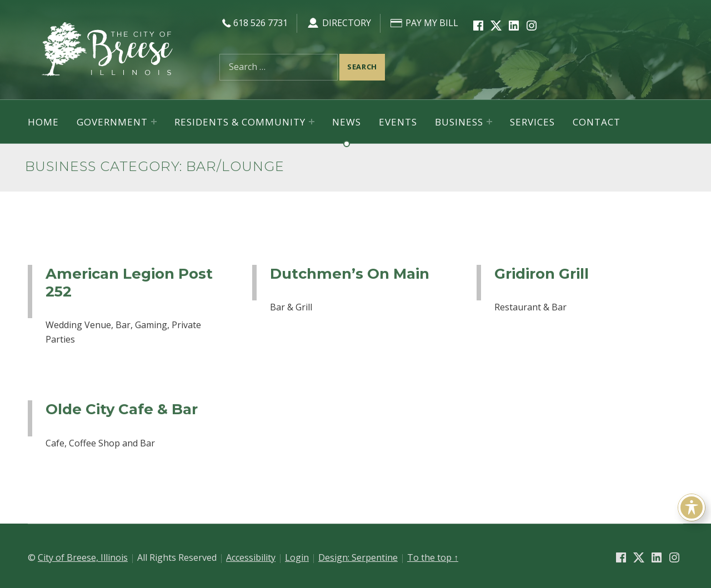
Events (398, 122)
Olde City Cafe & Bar (122, 409)
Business (459, 122)
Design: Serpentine (358, 557)
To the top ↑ (433, 557)
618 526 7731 (254, 23)
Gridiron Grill (542, 273)
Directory (339, 23)
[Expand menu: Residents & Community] (312, 122)
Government (112, 122)
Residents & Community (240, 122)
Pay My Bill (424, 23)
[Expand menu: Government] (154, 122)
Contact (597, 122)
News (347, 122)
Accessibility (251, 557)
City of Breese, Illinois (83, 557)
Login (297, 557)
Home (43, 122)
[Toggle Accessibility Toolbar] (692, 507)
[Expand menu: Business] (489, 122)
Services (532, 122)
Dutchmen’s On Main (350, 273)
